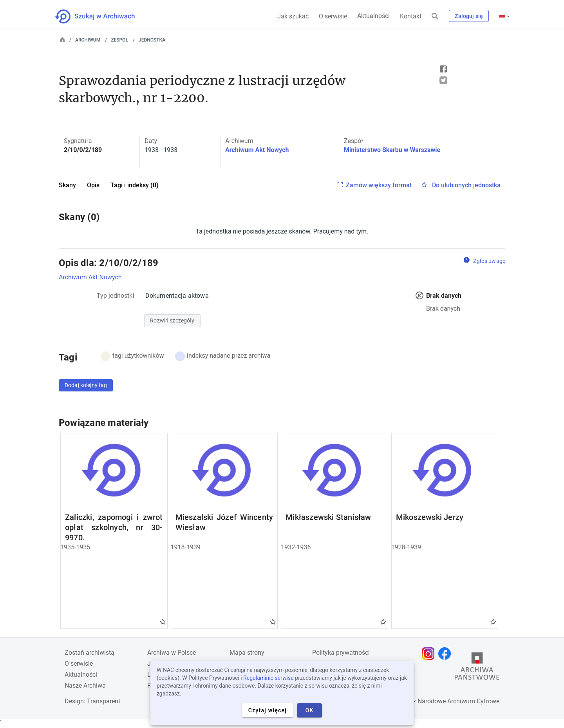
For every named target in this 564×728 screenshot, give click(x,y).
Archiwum (88, 40)
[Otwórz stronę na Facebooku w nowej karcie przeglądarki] (446, 654)
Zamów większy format (379, 185)
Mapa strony (247, 653)
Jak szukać (293, 16)
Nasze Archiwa (85, 685)
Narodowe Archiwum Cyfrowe (458, 701)
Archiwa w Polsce (172, 653)
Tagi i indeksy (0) (135, 185)
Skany (67, 185)
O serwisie (333, 16)
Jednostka (152, 40)
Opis (93, 185)
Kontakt (411, 16)
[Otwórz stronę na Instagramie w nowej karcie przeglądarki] (430, 654)
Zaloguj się (469, 16)
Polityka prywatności (341, 653)
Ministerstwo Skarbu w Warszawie (392, 150)
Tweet (443, 80)
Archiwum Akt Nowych (257, 150)
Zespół (119, 40)
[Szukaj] (435, 17)
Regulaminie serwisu (268, 678)
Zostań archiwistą (89, 653)
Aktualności (373, 16)
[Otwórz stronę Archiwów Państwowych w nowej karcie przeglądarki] (477, 668)
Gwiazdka (163, 621)
